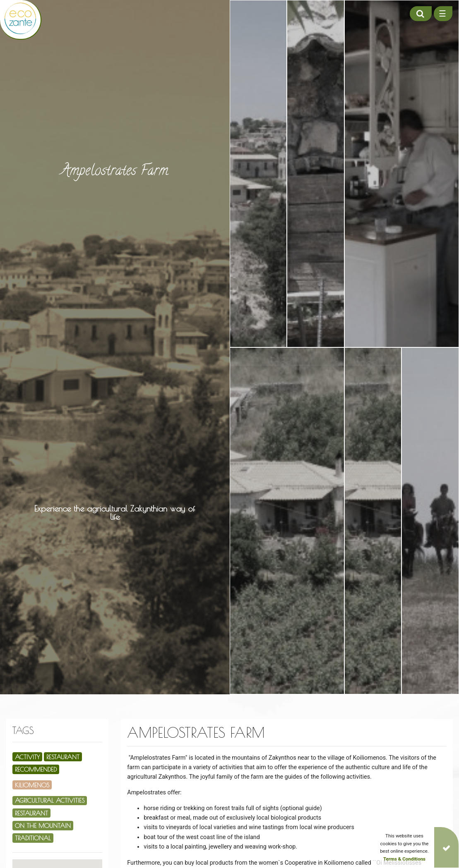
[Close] (446, 847)
